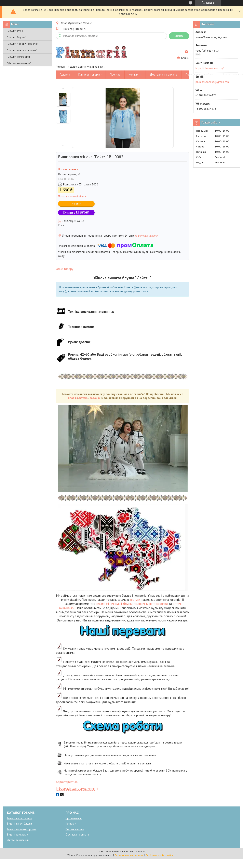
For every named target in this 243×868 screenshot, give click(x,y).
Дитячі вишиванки (18, 840)
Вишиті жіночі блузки (19, 824)
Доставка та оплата (164, 74)
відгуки (135, 600)
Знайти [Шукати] (179, 36)
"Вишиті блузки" (17, 37)
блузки (84, 398)
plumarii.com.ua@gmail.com (213, 82)
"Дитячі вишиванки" (19, 63)
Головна (65, 74)
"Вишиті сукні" (15, 31)
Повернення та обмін (200, 74)
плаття (73, 398)
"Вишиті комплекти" (19, 57)
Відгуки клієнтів (75, 829)
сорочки (95, 398)
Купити (76, 204)
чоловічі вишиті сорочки (151, 604)
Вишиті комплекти (18, 835)
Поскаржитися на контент (129, 855)
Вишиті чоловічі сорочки (22, 829)
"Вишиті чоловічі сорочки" (23, 44)
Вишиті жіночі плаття (19, 818)
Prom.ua (141, 851)
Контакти (135, 74)
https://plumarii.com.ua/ (210, 68)
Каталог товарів (89, 74)
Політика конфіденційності (161, 855)
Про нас (115, 74)
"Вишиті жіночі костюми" (22, 50)
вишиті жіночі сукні (109, 604)
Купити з (76, 213)
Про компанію (74, 818)
